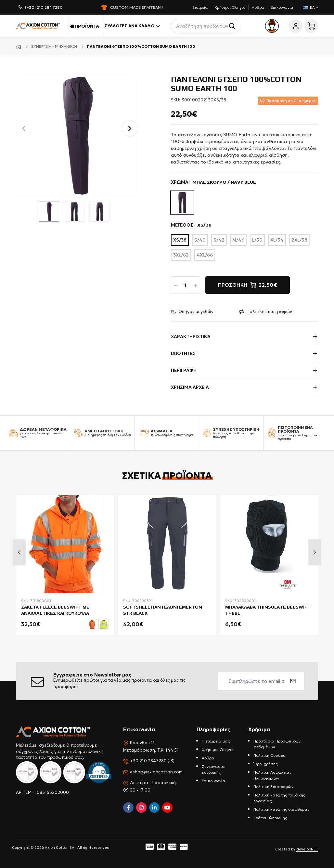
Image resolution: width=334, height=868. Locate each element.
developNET (307, 849)
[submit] (293, 681)
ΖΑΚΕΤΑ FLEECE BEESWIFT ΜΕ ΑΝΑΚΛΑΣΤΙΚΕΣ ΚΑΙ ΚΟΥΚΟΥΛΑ (55, 610)
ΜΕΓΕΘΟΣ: (191, 225)
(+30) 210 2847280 (44, 7)
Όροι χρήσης (266, 764)
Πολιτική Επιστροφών (273, 787)
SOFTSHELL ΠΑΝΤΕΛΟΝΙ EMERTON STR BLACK (163, 610)
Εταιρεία (200, 7)
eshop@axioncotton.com (156, 772)
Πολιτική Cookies (269, 755)
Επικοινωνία (282, 7)
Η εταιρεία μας (216, 741)
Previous (19, 552)
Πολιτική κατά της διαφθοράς (282, 809)
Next (315, 552)
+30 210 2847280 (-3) (152, 761)
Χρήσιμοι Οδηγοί (230, 7)
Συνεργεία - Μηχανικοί (54, 46)
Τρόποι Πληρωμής (270, 818)
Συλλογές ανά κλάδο (132, 26)
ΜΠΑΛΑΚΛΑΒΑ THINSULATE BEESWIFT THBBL (268, 610)
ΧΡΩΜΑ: (213, 182)
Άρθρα (258, 7)
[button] (130, 128)
